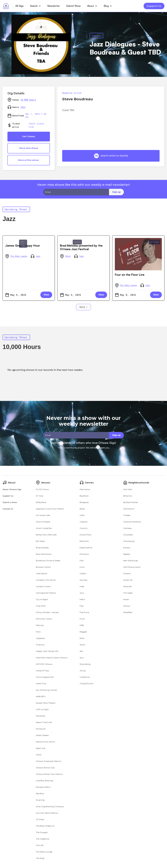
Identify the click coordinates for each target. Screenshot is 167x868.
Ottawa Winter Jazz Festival (49, 774)
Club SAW (41, 606)
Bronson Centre (43, 567)
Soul (82, 658)
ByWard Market (131, 502)
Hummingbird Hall (45, 677)
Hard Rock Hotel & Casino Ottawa (52, 658)
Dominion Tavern (44, 619)
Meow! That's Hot (44, 722)
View (46, 295)
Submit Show (73, 6)
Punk (82, 619)
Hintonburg (129, 541)
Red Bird (40, 793)
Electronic (84, 541)
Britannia (128, 496)
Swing (83, 671)
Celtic (82, 515)
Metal (82, 599)
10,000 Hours (28, 100)
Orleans (127, 573)
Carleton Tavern (43, 586)
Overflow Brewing (44, 781)
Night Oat (41, 748)
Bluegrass (84, 502)
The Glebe (23, 244)
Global (83, 573)
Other (68, 256)
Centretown (129, 509)
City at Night (42, 599)
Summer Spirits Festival (47, 813)
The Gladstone (42, 839)
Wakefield (128, 612)
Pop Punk (84, 612)
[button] (35, 6)
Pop (82, 606)
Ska (81, 651)
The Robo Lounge (19, 256)
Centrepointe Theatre (46, 593)
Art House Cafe (43, 515)
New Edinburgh (131, 561)
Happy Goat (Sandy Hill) (47, 651)
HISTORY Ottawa (44, 664)
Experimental (86, 548)
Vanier (96, 36)
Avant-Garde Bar (44, 528)
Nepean (127, 554)
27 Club (39, 496)
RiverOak (40, 800)
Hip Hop (83, 580)
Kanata (127, 548)
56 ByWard (41, 502)
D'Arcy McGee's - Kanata (47, 612)
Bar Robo (40, 541)
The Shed (40, 858)
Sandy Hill (128, 580)
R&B (82, 625)
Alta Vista (128, 489)
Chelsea (127, 515)
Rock (82, 638)
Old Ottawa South (132, 567)
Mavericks (40, 716)
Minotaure (41, 729)
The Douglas (42, 832)
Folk (82, 561)
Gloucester (128, 535)
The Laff (40, 845)
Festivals (40, 625)
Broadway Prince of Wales (48, 561)
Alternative (85, 489)
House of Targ (42, 671)
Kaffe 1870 (41, 696)
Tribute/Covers (86, 683)
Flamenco (84, 554)
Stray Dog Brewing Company (50, 806)
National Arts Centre (45, 742)
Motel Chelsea (42, 735)
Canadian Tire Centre (46, 580)
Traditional (85, 677)
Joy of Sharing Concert (47, 690)
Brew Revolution (44, 554)
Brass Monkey (42, 548)
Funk (82, 567)
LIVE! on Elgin (42, 709)
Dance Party (86, 535)
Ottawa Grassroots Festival (48, 761)
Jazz (23, 107)
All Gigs (19, 6)
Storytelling (85, 664)
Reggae (83, 632)
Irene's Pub (41, 683)
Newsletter (54, 6)
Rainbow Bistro (43, 787)
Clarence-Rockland (132, 522)
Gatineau (128, 528)
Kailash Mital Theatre (46, 703)
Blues (82, 509)
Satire (82, 645)
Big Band (84, 496)
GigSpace (40, 638)
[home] (6, 6)
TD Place (40, 819)
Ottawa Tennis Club (45, 768)
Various (77, 242)
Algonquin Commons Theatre (50, 509)
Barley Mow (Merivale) (46, 535)
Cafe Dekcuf (42, 573)
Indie (82, 586)
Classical (83, 522)
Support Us (154, 6)
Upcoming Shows (16, 209)
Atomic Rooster (43, 522)
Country (84, 528)
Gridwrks (40, 645)
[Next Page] (83, 307)
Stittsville (127, 586)
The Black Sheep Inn (45, 826)
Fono (38, 632)
